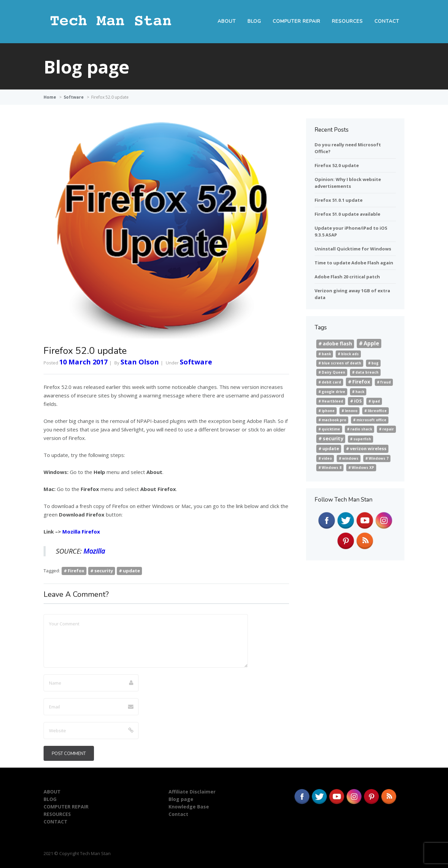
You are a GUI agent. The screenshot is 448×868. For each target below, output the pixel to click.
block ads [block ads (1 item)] (350, 354)
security (104, 571)
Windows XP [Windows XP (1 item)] (363, 468)
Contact (178, 814)
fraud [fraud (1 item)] (386, 382)
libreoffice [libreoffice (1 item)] (377, 411)
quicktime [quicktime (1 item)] (331, 429)
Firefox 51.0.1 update (339, 200)
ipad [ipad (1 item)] (376, 401)
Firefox (76, 571)
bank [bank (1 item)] (326, 354)
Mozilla (94, 551)
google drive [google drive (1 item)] (333, 392)
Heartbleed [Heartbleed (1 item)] (332, 401)
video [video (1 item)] (327, 458)
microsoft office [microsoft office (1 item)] (371, 420)
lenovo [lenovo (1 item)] (351, 411)
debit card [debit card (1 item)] (331, 382)
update (131, 571)
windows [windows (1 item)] (350, 458)
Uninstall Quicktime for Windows (353, 249)
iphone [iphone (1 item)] (328, 411)
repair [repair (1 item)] (388, 429)
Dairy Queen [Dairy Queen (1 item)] (333, 372)
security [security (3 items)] (333, 438)
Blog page (181, 799)
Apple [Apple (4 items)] (371, 343)
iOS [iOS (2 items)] (358, 401)
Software (74, 97)
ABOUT (227, 21)
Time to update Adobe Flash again (354, 263)
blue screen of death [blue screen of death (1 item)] (341, 363)
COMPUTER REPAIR (297, 21)
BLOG (254, 21)
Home (50, 97)
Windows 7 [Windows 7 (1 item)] (379, 458)
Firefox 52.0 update (337, 165)
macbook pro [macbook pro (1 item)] (334, 420)
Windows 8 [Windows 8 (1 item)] (332, 468)
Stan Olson (140, 362)
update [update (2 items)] (331, 448)
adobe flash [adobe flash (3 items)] (337, 343)
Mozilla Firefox (81, 531)
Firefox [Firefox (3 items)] (361, 382)
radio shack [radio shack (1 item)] (361, 429)
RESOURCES (347, 21)
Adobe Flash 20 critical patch (347, 277)
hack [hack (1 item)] (360, 392)
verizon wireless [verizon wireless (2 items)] (368, 448)
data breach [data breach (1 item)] (367, 372)
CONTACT (387, 21)
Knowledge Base (189, 807)
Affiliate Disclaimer (192, 792)
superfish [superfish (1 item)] (362, 439)
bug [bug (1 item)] (375, 363)
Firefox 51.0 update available (347, 214)
